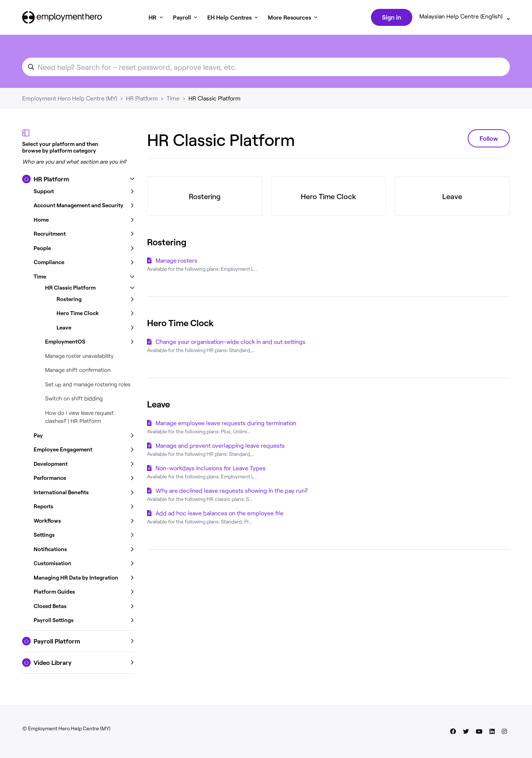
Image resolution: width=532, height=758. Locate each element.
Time (173, 100)
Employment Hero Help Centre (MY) (70, 100)
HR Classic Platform (214, 100)
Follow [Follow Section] (489, 140)
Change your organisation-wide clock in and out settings (231, 343)
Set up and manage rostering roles (88, 386)
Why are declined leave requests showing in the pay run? (232, 492)
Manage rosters (176, 262)
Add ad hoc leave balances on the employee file (219, 514)
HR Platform (142, 100)
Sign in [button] (391, 18)
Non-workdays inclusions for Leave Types (211, 469)
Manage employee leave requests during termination (226, 424)
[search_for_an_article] (266, 68)
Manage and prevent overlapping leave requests (220, 447)
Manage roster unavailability (79, 357)
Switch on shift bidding (74, 400)
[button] (79, 181)
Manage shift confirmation (78, 371)
